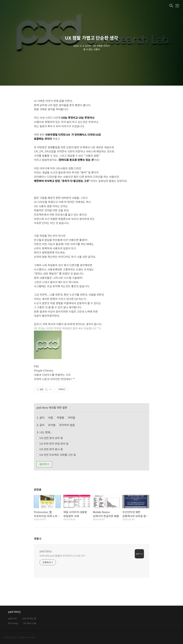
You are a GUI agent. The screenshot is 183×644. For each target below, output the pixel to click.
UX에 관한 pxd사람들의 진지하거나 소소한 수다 (62, 556)
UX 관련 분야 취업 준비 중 (53, 444)
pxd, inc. (13, 619)
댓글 (38, 539)
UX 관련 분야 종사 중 (50, 449)
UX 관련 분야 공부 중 (50, 438)
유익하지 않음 (66, 425)
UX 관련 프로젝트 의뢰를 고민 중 (56, 455)
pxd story (46, 551)
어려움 (70, 418)
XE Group (13, 623)
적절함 (65, 418)
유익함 (60, 425)
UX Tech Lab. (30, 623)
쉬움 (61, 418)
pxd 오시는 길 (29, 619)
